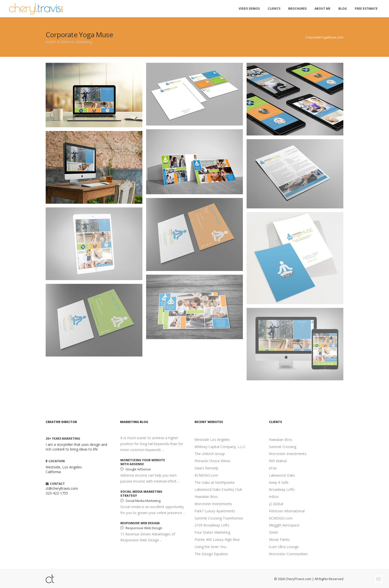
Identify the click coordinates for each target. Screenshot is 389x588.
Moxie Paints (279, 539)
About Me (323, 9)
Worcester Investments (213, 504)
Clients (274, 9)
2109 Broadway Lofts (212, 525)
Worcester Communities (288, 554)
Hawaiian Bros (206, 497)
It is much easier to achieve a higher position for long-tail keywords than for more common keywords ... (152, 444)
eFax (273, 468)
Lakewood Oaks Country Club (218, 489)
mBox (274, 497)
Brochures (297, 9)
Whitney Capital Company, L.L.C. (220, 447)
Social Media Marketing (140, 501)
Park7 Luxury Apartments (215, 511)
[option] (154, 437)
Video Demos (249, 9)
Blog (343, 9)
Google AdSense (136, 469)
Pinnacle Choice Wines (212, 461)
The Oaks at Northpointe (215, 482)
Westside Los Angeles (212, 440)
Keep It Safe (279, 482)
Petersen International (287, 511)
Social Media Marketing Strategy (141, 494)
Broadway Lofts (282, 489)
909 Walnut (278, 461)
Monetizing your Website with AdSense (143, 462)
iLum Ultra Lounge (284, 547)
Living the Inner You (210, 547)
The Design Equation (211, 554)
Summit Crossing (283, 447)
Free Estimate (366, 9)
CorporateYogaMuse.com (324, 37)
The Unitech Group (210, 454)
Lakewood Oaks (282, 475)
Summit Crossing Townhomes (219, 518)
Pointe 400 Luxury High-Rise (217, 539)
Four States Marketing (212, 532)
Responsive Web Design (140, 523)
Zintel (273, 532)
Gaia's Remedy (206, 468)
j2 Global (276, 504)
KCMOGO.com (206, 475)
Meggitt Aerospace (284, 525)
